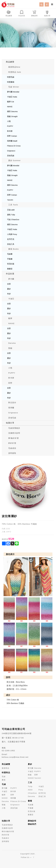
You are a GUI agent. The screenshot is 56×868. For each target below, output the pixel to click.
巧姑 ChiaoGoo (13, 219)
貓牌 (10, 318)
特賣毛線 (11, 77)
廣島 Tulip (11, 215)
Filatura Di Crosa (14, 146)
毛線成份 (12, 448)
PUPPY (10, 126)
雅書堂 (10, 269)
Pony (41, 790)
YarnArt (10, 200)
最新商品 (5, 768)
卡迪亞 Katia (12, 97)
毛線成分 (5, 838)
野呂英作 (12, 403)
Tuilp (30, 786)
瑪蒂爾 (11, 408)
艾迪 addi (11, 210)
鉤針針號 (12, 443)
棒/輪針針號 (14, 438)
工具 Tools (13, 205)
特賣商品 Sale (15, 72)
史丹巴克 (11, 239)
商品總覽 (10, 62)
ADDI (30, 790)
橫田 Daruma (12, 111)
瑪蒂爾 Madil (12, 141)
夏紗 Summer (14, 160)
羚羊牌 (10, 131)
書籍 (4, 780)
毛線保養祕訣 (7, 825)
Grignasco (11, 151)
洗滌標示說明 (14, 433)
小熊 (9, 121)
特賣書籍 (11, 82)
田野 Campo (12, 136)
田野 (10, 383)
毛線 (4, 777)
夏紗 (9, 289)
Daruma (12, 343)
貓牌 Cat (11, 102)
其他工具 (11, 244)
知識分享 (10, 423)
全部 (9, 284)
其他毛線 (11, 156)
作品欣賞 (10, 274)
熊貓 (10, 348)
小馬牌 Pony (12, 234)
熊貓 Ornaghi (12, 116)
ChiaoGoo (32, 793)
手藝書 (10, 259)
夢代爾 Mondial (13, 92)
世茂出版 (11, 264)
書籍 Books (14, 249)
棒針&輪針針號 (8, 831)
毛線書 (10, 254)
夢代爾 (11, 279)
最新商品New (14, 67)
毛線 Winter (14, 87)
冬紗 (9, 294)
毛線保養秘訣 (14, 428)
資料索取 (12, 453)
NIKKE (10, 107)
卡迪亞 (11, 299)
